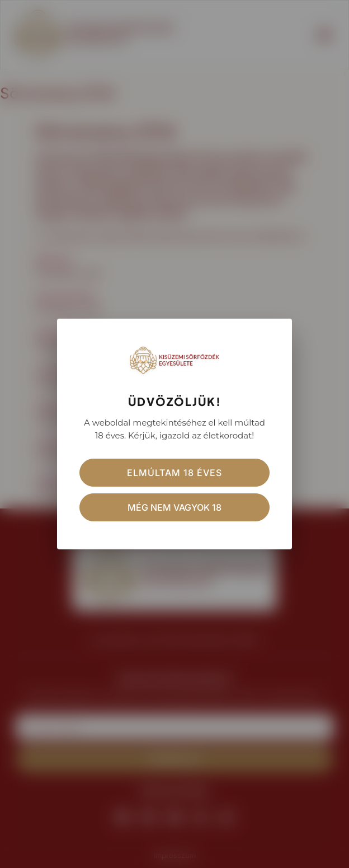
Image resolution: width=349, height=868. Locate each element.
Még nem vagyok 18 (174, 507)
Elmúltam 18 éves (174, 473)
